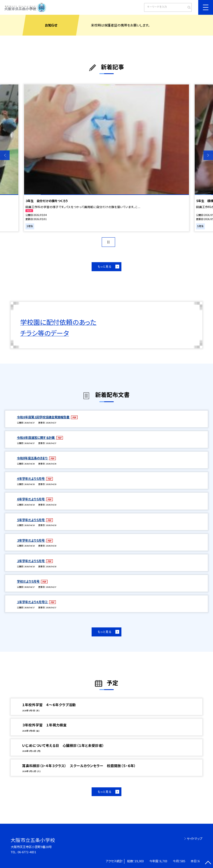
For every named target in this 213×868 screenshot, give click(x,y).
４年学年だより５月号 (31, 478)
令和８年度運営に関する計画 (36, 437)
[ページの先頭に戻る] (208, 863)
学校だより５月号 (29, 581)
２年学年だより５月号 (31, 561)
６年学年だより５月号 (31, 499)
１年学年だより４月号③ (33, 602)
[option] (106, 158)
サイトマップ (195, 838)
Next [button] (208, 155)
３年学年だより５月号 (31, 540)
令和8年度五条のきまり (33, 458)
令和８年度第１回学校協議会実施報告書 (44, 417)
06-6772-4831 (27, 852)
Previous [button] (5, 155)
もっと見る (104, 266)
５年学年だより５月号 (31, 520)
